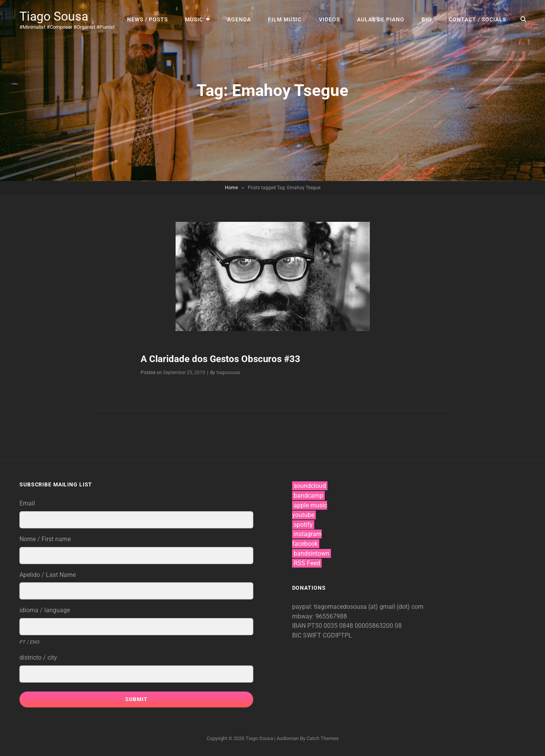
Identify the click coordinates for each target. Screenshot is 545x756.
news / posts (147, 19)
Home (231, 188)
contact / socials (477, 19)
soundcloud (310, 486)
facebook (305, 544)
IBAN (300, 626)
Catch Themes (323, 738)
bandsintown (312, 553)
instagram (308, 534)
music (194, 19)
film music (285, 19)
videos (329, 19)
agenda (239, 19)
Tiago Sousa (54, 16)
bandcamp (308, 496)
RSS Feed (307, 563)
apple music (310, 505)
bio (427, 19)
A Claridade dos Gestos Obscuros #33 (220, 359)
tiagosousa (228, 373)
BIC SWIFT (307, 635)
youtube (303, 515)
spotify (303, 525)
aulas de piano (381, 19)
